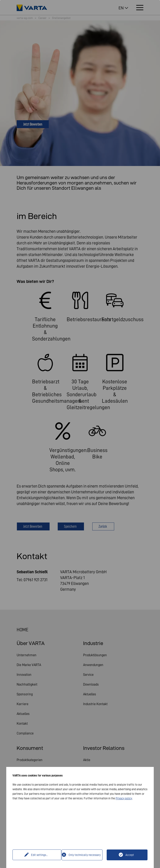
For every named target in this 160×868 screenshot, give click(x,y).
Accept (130, 855)
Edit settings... (38, 855)
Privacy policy (124, 798)
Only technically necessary (85, 855)
